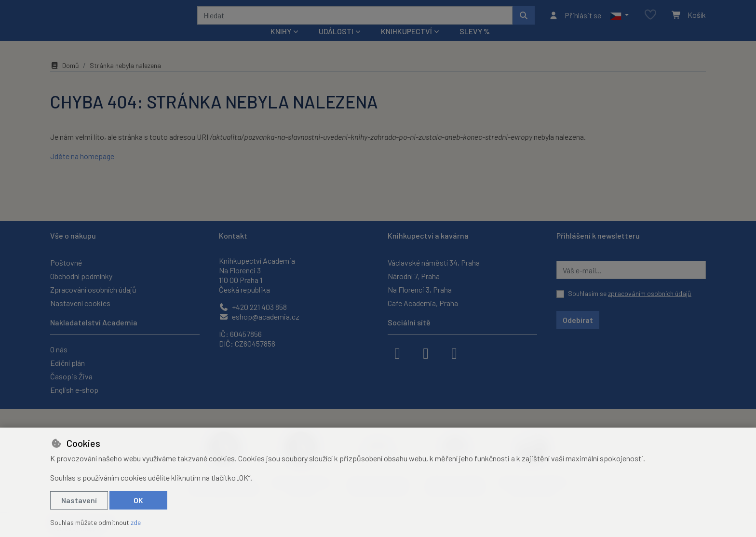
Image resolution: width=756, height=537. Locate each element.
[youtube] (454, 352)
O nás (59, 349)
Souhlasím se (630, 293)
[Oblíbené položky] (650, 21)
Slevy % (475, 44)
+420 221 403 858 (253, 307)
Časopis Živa (71, 376)
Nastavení (79, 500)
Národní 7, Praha (414, 276)
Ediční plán (67, 363)
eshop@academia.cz (259, 316)
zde (136, 522)
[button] (619, 22)
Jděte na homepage (82, 169)
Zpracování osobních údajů (93, 289)
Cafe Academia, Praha (423, 303)
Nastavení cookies (80, 303)
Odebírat (578, 320)
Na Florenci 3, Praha (420, 289)
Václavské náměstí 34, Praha (434, 262)
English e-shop (74, 390)
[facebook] (397, 352)
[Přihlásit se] (575, 22)
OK (138, 500)
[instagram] (426, 352)
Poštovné (66, 262)
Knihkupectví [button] (406, 44)
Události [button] (336, 44)
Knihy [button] (281, 44)
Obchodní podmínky (81, 276)
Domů (65, 78)
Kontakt (233, 235)
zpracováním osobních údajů (650, 293)
